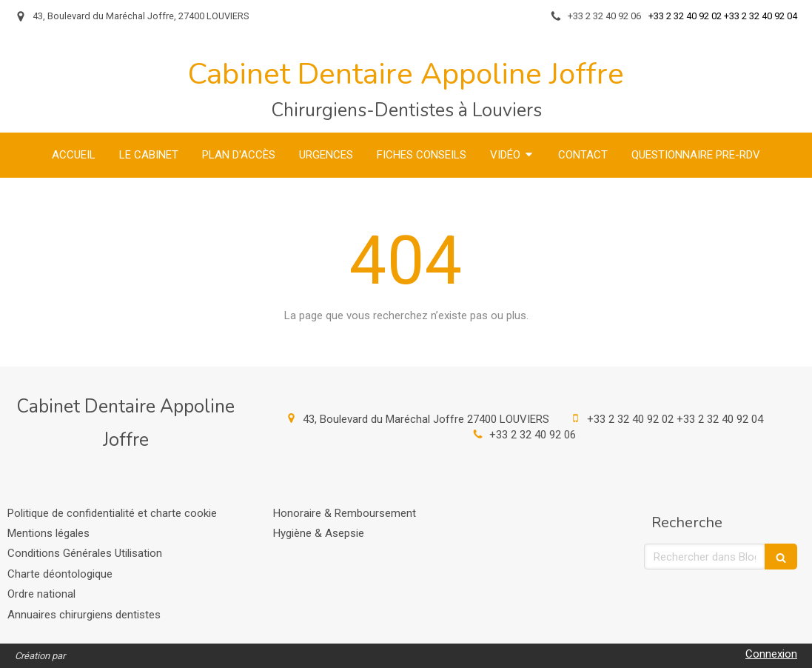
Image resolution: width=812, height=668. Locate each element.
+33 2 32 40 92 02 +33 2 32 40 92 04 (675, 419)
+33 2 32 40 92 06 (533, 435)
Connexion (771, 654)
